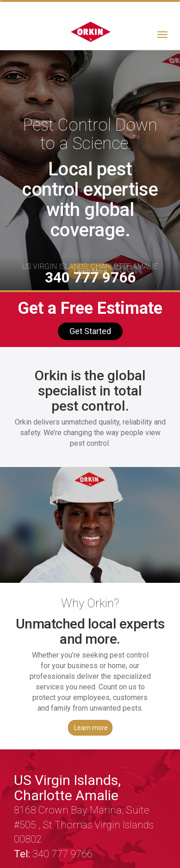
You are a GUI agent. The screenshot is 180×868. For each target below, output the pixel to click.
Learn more (91, 728)
